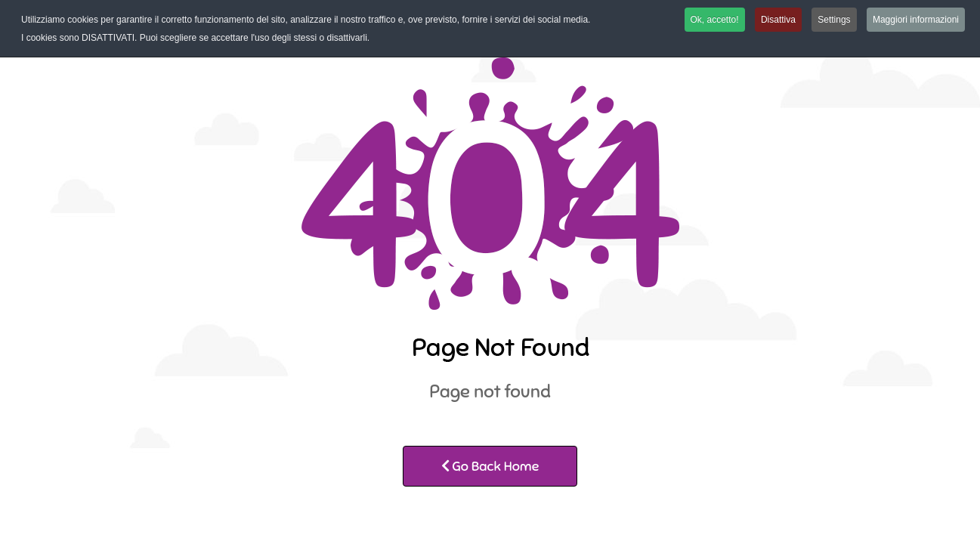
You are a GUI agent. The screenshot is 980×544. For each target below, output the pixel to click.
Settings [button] (834, 20)
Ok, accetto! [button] (715, 20)
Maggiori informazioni (916, 20)
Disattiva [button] (778, 20)
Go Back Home (490, 466)
